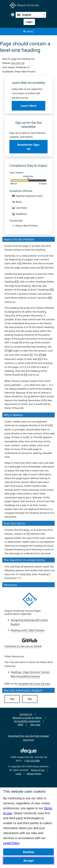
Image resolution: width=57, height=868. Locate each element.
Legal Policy (11, 843)
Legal (18, 774)
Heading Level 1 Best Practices (28, 630)
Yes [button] (12, 699)
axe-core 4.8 (18, 63)
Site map (35, 725)
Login (29, 22)
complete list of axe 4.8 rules (34, 684)
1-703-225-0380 (32, 761)
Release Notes (34, 774)
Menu (28, 31)
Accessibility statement (27, 721)
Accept (29, 861)
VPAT (20, 725)
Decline (29, 852)
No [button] (30, 699)
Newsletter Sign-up (29, 147)
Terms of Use (38, 770)
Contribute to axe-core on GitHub (23, 646)
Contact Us (26, 714)
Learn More (33, 107)
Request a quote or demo (27, 718)
